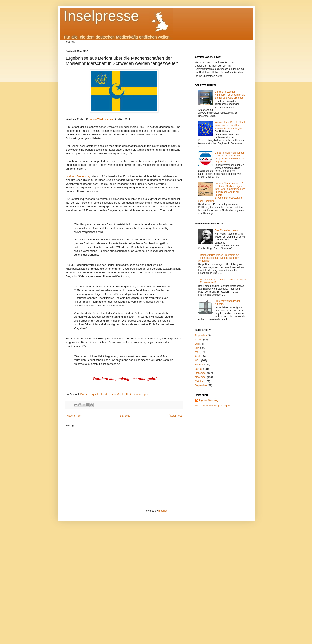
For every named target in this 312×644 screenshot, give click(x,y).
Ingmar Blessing (209, 400)
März (198, 361)
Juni (197, 348)
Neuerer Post (74, 416)
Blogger (163, 511)
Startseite (125, 416)
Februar (199, 365)
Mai (197, 352)
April (198, 356)
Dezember (201, 373)
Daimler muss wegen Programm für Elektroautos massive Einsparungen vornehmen (219, 258)
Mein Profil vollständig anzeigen (212, 406)
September (201, 336)
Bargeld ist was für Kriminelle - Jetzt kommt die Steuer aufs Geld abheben (230, 95)
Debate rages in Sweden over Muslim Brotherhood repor (114, 394)
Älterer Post (175, 416)
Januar (199, 369)
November (201, 377)
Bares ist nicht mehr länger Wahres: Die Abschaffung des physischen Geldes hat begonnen (230, 157)
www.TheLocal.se (102, 119)
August (199, 340)
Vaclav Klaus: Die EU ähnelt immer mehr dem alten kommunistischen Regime (230, 125)
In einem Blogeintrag (78, 176)
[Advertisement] (203, 468)
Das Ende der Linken (226, 230)
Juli (197, 344)
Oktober (199, 381)
